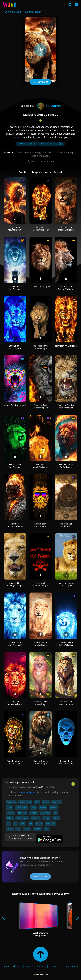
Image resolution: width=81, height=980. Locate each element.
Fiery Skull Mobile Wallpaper (15, 525)
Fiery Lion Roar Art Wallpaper (66, 466)
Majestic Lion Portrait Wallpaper (66, 288)
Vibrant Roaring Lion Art (15, 405)
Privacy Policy (55, 966)
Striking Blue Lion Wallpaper (15, 347)
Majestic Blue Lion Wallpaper (15, 288)
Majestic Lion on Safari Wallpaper (66, 584)
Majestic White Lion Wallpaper (40, 644)
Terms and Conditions (35, 966)
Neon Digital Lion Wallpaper (15, 466)
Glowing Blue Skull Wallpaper (66, 762)
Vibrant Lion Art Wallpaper (41, 525)
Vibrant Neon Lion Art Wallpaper (15, 762)
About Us (18, 966)
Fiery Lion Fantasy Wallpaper (15, 703)
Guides (75, 966)
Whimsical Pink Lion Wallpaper (40, 703)
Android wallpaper (27, 792)
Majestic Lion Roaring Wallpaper (15, 584)
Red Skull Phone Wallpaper (40, 584)
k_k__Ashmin (49, 106)
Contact (7, 966)
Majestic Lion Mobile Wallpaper (66, 228)
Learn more (40, 876)
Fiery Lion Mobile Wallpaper (40, 228)
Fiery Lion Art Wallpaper (66, 346)
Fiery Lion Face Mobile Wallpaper (40, 406)
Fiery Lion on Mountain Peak (15, 228)
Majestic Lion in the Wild (66, 525)
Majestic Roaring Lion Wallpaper (41, 347)
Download (40, 82)
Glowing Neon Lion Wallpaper (66, 644)
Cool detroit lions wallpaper (51, 144)
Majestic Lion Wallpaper (41, 286)
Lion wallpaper (33, 12)
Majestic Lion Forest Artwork (66, 703)
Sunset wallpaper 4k (27, 144)
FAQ (67, 966)
